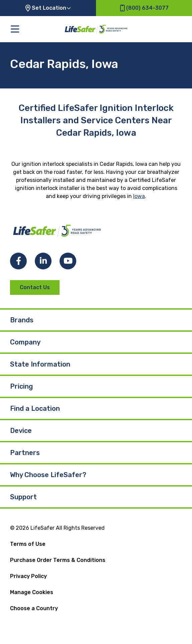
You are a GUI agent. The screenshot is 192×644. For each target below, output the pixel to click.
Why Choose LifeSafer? (48, 475)
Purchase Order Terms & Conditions (58, 560)
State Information (40, 364)
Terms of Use (28, 544)
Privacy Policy (28, 576)
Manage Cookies (32, 592)
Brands (22, 320)
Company (25, 342)
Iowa (139, 196)
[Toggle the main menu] (15, 29)
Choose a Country (34, 608)
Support (23, 497)
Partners (25, 453)
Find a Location (35, 408)
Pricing (21, 386)
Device (21, 431)
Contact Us (35, 287)
